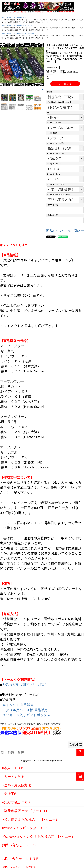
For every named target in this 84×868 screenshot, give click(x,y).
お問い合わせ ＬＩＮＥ (20, 859)
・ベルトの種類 (52, 133)
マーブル (31, 33)
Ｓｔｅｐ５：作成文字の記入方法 (58, 195)
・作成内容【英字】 (53, 215)
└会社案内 (10, 794)
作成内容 (50, 92)
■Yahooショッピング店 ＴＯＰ (25, 828)
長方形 (30, 26)
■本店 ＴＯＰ (13, 768)
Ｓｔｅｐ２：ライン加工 (55, 143)
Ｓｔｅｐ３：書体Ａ (54, 174)
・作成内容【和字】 (53, 205)
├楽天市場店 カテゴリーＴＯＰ (25, 811)
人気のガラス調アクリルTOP (24, 685)
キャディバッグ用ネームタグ (16, 18)
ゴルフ (3, 18)
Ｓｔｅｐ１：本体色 (54, 123)
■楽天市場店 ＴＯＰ (16, 802)
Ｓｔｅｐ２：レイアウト (55, 154)
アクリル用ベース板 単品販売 (25, 710)
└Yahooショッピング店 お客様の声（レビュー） (38, 837)
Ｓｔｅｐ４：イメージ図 (55, 184)
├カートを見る (13, 777)
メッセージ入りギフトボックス (26, 715)
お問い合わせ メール (19, 845)
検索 (80, 753)
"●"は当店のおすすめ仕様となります (60, 102)
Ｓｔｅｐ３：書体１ (54, 164)
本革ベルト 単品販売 (18, 705)
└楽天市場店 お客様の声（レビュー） (30, 819)
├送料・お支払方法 (16, 785)
